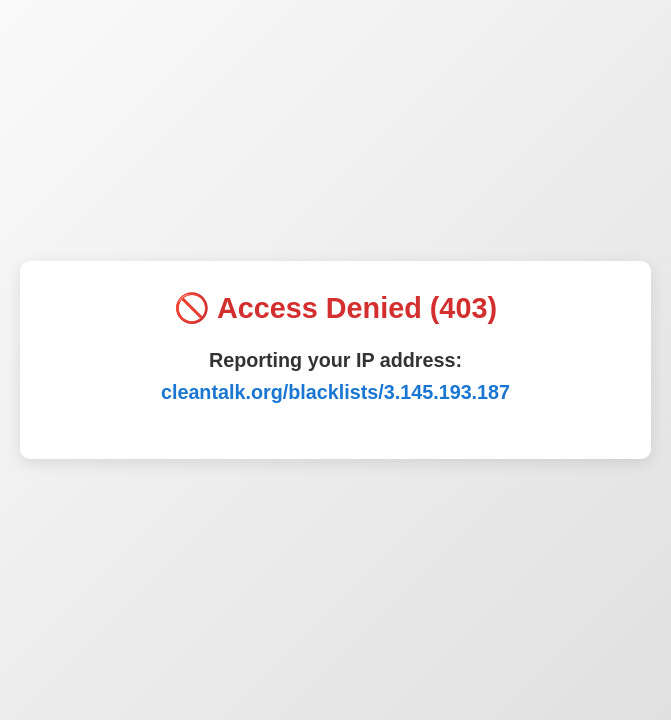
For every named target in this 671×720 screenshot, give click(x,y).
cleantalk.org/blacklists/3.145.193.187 (335, 392)
